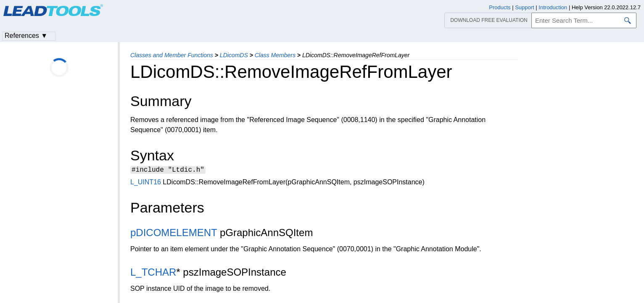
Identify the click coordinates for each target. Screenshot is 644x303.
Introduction (553, 7)
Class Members (275, 55)
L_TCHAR (153, 273)
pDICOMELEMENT (174, 234)
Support (525, 7)
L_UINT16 (146, 183)
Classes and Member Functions (172, 55)
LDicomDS (234, 55)
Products (500, 7)
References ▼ (26, 36)
